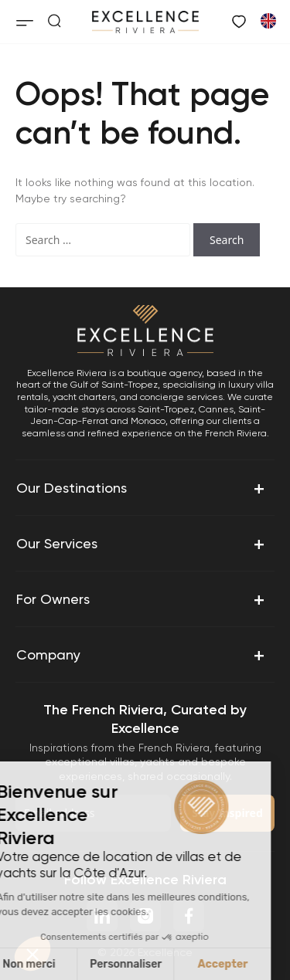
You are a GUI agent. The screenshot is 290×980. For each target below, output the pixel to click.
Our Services (142, 544)
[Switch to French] (268, 20)
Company (142, 655)
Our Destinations (142, 488)
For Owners (142, 599)
